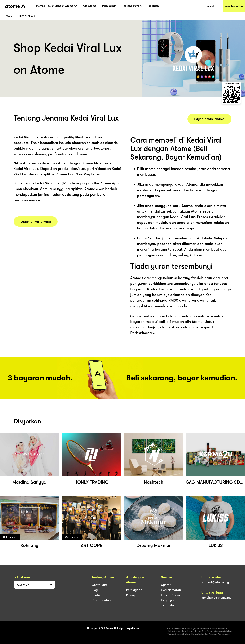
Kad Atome (89, 6)
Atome (9, 16)
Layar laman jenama (36, 222)
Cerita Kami (100, 585)
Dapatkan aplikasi (234, 6)
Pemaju (131, 595)
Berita (96, 595)
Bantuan (154, 6)
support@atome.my (215, 582)
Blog (95, 590)
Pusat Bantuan (102, 600)
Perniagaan (109, 6)
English (211, 6)
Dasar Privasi (171, 595)
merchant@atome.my (216, 598)
